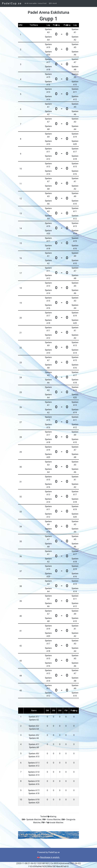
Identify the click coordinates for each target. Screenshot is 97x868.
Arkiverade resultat (36, 3)
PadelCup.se (12, 3)
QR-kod (53, 3)
